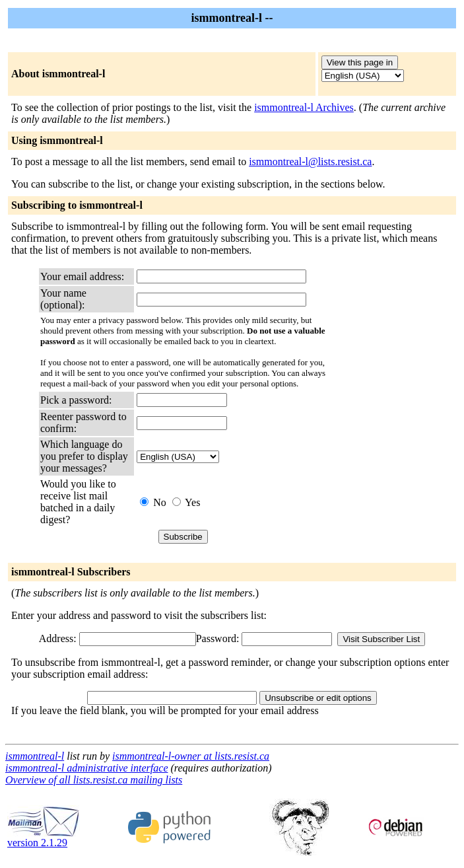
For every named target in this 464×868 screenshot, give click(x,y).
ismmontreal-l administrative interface (86, 768)
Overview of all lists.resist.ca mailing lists (94, 780)
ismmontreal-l (35, 756)
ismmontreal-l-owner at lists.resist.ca (191, 756)
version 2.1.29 (44, 838)
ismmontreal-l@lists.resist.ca (310, 162)
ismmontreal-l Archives (304, 107)
